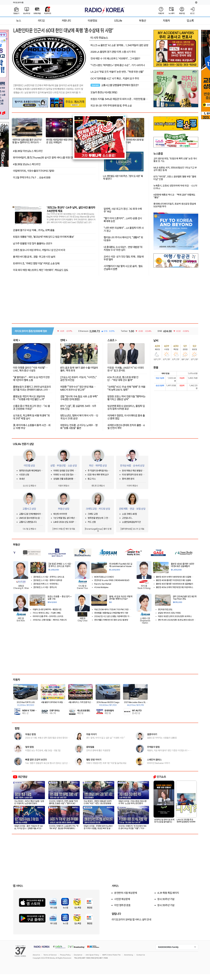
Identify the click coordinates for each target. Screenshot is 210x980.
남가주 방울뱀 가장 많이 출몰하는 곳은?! (33, 244)
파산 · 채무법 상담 (98, 465)
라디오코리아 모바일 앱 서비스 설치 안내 (131, 920)
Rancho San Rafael (103, 584)
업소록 (190, 21)
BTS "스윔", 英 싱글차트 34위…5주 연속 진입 (78, 407)
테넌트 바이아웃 (60, 514)
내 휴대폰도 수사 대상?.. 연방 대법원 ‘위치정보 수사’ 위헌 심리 (123, 248)
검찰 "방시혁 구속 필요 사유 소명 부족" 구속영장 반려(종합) (79, 398)
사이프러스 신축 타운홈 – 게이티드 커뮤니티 (50, 620)
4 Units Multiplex (101, 587)
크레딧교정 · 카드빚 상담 (98, 509)
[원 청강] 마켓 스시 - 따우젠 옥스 (46, 584)
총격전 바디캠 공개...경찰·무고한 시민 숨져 (34, 257)
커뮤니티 (66, 21)
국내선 (22, 479)
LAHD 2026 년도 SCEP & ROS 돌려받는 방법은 (65, 522)
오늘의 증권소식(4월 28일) (104, 92)
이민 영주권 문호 (122, 905)
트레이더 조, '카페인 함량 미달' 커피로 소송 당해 (36, 263)
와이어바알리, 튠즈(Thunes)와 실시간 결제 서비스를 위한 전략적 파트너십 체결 (52, 158)
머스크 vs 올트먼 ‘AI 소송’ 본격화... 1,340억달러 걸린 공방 (119, 45)
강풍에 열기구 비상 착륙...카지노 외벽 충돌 (34, 230)
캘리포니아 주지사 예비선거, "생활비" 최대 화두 (123, 239)
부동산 (143, 21)
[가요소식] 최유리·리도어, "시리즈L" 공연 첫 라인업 (78, 379)
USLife (118, 21)
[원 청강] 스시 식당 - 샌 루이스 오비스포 (49, 577)
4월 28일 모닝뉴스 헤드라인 (27, 164)
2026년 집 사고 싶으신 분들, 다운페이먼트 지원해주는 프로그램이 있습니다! (113, 616)
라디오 (41, 21)
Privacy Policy (65, 955)
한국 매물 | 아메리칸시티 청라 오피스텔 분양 (111, 620)
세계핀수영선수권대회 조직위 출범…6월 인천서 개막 (126, 426)
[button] (125, 116)
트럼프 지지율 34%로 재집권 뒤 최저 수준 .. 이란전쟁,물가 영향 (119, 99)
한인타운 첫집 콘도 (165, 610)
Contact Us (141, 955)
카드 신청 (92, 522)
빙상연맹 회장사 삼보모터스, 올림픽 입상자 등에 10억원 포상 (126, 407)
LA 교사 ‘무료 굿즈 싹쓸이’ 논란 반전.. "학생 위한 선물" (117, 72)
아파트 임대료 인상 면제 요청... (65, 471)
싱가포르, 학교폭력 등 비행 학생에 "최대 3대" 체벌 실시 (31, 417)
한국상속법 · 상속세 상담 (132, 465)
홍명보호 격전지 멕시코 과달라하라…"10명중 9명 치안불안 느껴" (29, 398)
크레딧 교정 (93, 514)
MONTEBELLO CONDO (104, 577)
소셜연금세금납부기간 (131, 522)
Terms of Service (50, 955)
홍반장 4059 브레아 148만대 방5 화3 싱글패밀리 (174, 577)
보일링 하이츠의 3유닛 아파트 (169, 613)
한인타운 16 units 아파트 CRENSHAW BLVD (112, 580)
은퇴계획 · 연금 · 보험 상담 (132, 509)
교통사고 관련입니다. (28, 522)
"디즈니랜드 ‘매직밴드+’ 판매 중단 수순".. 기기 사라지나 (118, 65)
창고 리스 (92, 479)
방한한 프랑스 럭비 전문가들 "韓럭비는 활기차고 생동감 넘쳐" (126, 398)
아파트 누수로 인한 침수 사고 (65, 475)
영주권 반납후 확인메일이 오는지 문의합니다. (31, 471)
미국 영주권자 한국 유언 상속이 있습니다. (133, 475)
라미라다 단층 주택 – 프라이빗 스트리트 (48, 616)
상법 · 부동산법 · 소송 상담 (64, 465)
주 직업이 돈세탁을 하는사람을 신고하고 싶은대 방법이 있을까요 (100, 471)
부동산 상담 (64, 509)
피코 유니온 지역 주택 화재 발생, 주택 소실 (111, 106)
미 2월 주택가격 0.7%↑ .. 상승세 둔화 (32, 178)
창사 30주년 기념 (166, 899)
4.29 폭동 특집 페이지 (168, 893)
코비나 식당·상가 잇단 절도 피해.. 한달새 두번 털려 (124, 258)
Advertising (128, 955)
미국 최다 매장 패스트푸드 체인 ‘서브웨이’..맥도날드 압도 (41, 270)
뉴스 (19, 21)
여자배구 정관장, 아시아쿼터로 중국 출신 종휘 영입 (126, 417)
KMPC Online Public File (111, 955)
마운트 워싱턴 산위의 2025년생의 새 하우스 (175, 616)
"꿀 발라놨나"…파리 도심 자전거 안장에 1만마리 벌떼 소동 (31, 379)
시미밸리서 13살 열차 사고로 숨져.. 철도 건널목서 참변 (123, 267)
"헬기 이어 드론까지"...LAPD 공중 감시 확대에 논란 (123, 220)
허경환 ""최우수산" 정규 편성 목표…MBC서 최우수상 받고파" (78, 388)
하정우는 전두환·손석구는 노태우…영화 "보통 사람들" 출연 (79, 426)
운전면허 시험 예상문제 (126, 893)
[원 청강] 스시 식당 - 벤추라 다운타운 (48, 580)
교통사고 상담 (29, 509)
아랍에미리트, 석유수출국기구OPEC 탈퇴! (34, 171)
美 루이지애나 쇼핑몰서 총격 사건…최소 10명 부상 (32, 426)
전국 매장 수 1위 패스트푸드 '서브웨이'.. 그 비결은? (115, 59)
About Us (36, 955)
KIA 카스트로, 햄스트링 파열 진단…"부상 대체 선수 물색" (123, 379)
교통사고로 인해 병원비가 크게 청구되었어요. (31, 514)
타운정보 (92, 21)
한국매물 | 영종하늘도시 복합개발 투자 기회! (111, 613)
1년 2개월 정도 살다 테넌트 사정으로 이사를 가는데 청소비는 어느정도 (65, 518)
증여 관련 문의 (128, 479)
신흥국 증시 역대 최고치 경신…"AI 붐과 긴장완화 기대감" (31, 407)
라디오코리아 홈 (18, 3)
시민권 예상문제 (122, 899)
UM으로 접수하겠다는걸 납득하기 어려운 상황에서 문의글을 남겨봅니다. (31, 518)
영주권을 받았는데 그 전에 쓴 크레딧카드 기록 (99, 518)
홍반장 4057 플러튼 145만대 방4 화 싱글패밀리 (175, 584)
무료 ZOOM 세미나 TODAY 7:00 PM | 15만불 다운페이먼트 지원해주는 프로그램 (113, 610)
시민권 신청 (24, 475)
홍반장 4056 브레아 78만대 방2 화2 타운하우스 (175, 587)
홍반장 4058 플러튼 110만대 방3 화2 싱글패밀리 (174, 580)
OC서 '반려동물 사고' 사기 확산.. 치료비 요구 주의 (115, 78)
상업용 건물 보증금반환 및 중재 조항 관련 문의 (64, 479)
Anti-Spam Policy (92, 955)
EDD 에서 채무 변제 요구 (98, 475)
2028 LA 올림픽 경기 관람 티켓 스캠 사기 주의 (113, 52)
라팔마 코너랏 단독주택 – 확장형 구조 (47, 610)
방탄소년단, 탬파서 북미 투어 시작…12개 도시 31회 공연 (79, 417)
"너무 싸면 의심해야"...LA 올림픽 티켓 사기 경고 (124, 229)
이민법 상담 (29, 465)
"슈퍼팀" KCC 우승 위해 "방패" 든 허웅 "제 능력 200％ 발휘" (126, 388)
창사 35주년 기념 (166, 905)
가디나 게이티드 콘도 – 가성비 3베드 (47, 613)
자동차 (166, 21)
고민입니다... (127, 518)
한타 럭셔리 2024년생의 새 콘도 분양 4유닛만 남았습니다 (177, 620)
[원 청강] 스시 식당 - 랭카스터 (45, 587)
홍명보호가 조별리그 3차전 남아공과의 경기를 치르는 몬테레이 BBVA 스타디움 (32, 388)
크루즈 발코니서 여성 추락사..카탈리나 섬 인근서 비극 (39, 250)
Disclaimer (78, 955)
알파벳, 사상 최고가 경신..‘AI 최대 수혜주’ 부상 (123, 210)
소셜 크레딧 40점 (129, 514)
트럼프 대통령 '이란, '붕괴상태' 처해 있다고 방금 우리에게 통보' (43, 237)
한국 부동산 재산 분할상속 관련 (133, 471)
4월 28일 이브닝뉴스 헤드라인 (28, 151)
